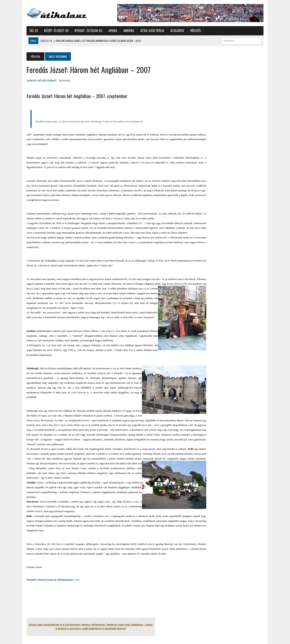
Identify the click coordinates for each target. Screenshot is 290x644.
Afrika (113, 31)
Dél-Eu (34, 31)
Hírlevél (196, 31)
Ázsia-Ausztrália (152, 31)
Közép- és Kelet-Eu (56, 31)
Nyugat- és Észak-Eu (88, 31)
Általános (177, 31)
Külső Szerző (47, 80)
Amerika (129, 31)
